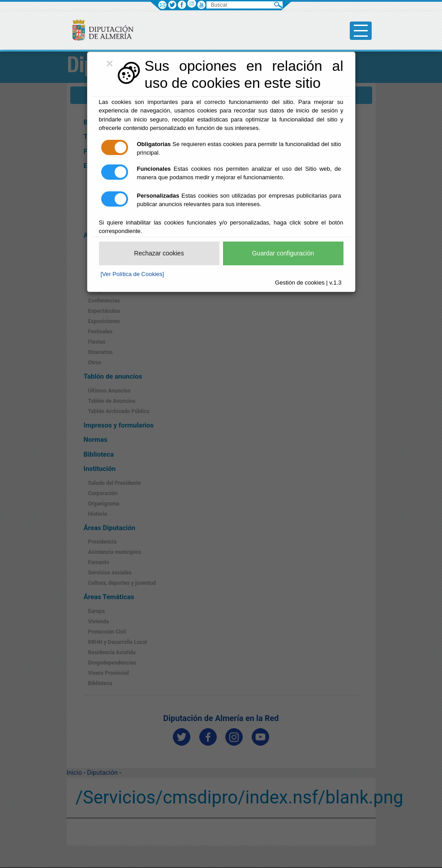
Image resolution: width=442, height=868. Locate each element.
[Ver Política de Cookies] (133, 274)
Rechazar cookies (159, 253)
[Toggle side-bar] (361, 31)
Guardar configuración (283, 253)
